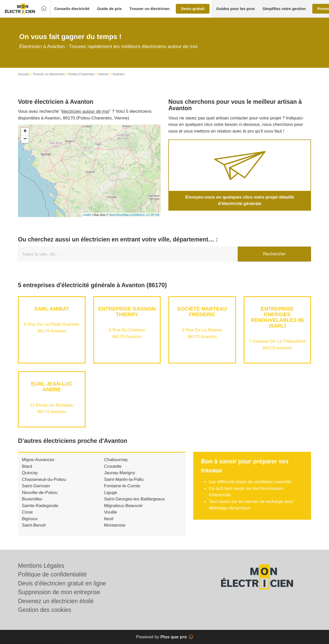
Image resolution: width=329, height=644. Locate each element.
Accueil (23, 74)
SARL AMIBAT (52, 309)
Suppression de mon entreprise (59, 592)
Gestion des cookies (45, 610)
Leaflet (87, 215)
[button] (72, 9)
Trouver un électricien (49, 74)
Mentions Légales (41, 566)
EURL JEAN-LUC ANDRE (52, 387)
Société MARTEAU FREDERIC (202, 312)
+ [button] (25, 132)
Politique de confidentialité (52, 574)
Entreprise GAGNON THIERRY (127, 312)
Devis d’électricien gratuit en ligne (62, 583)
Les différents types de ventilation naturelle (251, 482)
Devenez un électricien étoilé (56, 601)
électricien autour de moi (85, 111)
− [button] (25, 139)
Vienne (103, 74)
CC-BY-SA (153, 215)
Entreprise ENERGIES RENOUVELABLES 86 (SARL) (277, 317)
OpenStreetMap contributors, (127, 215)
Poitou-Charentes (81, 74)
